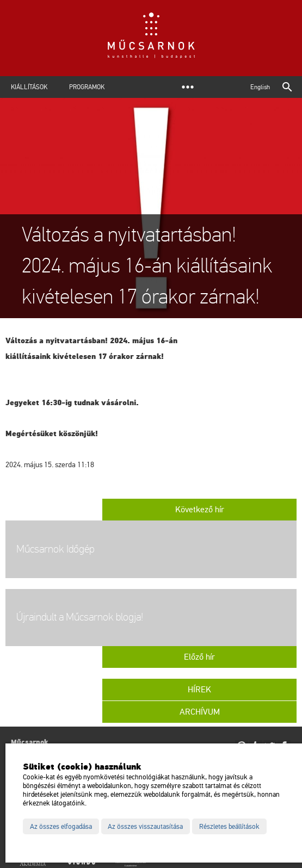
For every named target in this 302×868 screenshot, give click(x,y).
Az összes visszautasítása (145, 827)
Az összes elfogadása (61, 827)
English (260, 87)
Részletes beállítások (229, 827)
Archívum (200, 712)
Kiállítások (29, 87)
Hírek (199, 690)
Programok (87, 87)
